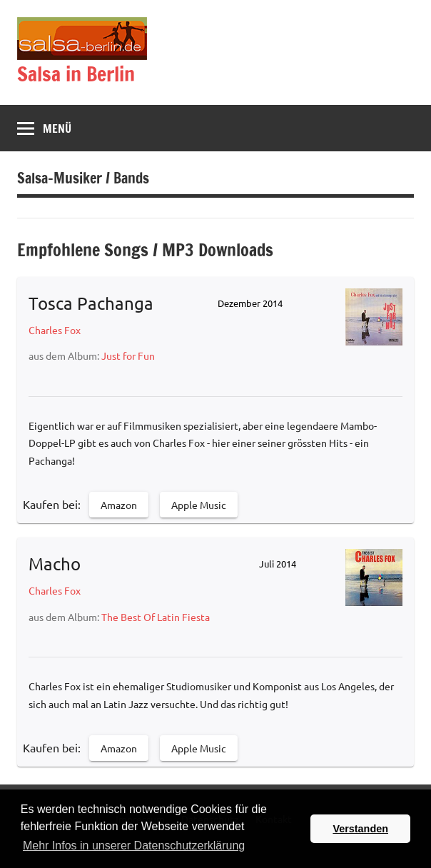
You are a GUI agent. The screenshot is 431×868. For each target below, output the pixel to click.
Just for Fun (128, 355)
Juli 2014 (278, 564)
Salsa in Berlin (76, 74)
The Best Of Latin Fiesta (156, 617)
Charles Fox (55, 330)
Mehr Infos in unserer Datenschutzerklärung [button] (134, 846)
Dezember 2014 (250, 303)
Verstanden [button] (360, 829)
